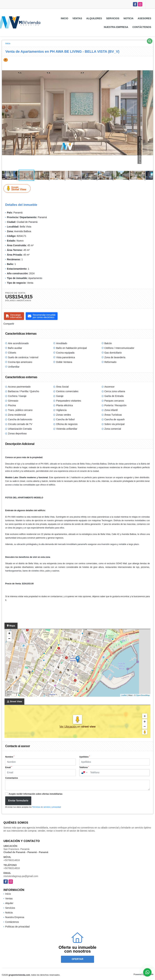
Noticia (129, 18)
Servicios (113, 18)
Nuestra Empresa (116, 27)
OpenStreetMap (143, 695)
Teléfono (84, 767)
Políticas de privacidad (17, 927)
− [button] (9, 639)
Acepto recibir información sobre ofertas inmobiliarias (36, 794)
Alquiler (9, 903)
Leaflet (124, 695)
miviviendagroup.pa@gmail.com (21, 876)
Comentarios (12, 778)
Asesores (144, 18)
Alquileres (94, 18)
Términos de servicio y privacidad (47, 807)
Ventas (77, 18)
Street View (18, 188)
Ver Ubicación (68, 727)
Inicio (65, 18)
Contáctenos (142, 27)
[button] (150, 59)
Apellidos (85, 757)
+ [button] (9, 634)
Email (9, 767)
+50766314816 (12, 860)
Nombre (10, 757)
